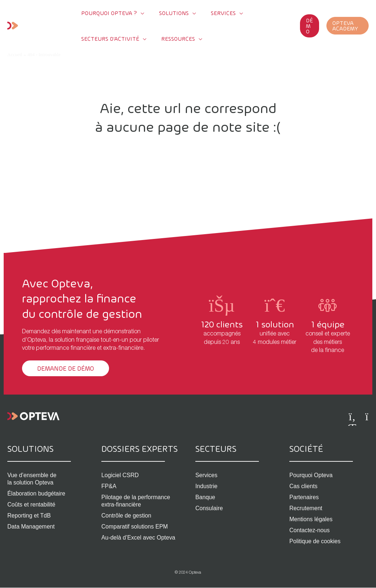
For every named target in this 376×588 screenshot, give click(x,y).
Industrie (207, 486)
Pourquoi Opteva (311, 475)
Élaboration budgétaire (37, 493)
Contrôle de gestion (127, 516)
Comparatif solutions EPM (135, 527)
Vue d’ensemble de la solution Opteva (32, 479)
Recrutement (306, 508)
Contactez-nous (310, 530)
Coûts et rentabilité (32, 504)
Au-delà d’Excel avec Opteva (139, 538)
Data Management (32, 527)
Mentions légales (311, 519)
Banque (205, 497)
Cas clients (304, 486)
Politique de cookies (315, 541)
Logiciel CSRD (120, 475)
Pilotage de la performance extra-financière (136, 501)
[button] (302, 26)
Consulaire (209, 508)
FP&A (109, 486)
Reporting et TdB (30, 516)
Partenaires (304, 497)
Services (207, 475)
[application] (135, 13)
